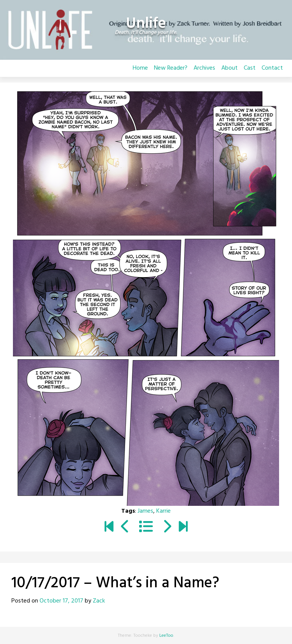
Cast (250, 68)
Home (140, 68)
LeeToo (166, 636)
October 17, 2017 (61, 601)
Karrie (163, 511)
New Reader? (171, 68)
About (229, 68)
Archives (204, 68)
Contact (272, 68)
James (145, 511)
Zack (99, 601)
